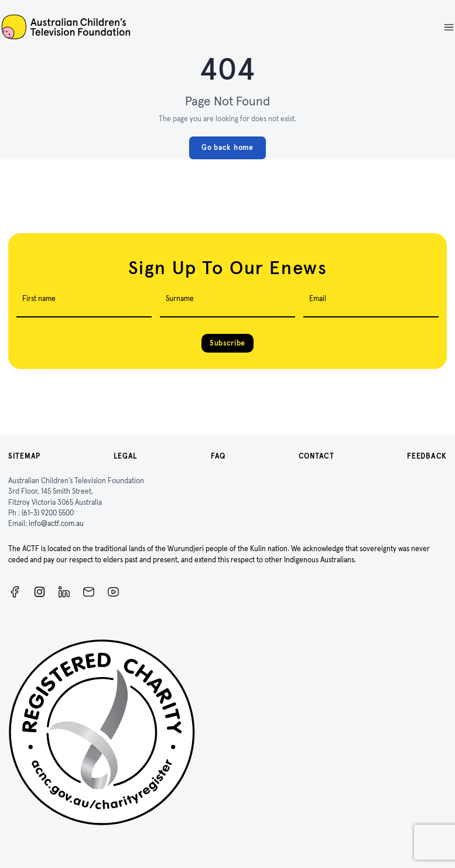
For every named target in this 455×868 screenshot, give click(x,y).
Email (318, 298)
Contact (317, 456)
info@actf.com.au (56, 523)
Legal (126, 456)
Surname (180, 298)
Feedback (427, 456)
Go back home (227, 147)
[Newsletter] (89, 592)
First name (39, 298)
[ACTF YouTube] (113, 592)
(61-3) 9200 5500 (48, 513)
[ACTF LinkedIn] (64, 592)
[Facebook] (15, 592)
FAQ (218, 456)
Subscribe (227, 343)
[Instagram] (40, 592)
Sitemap (24, 456)
